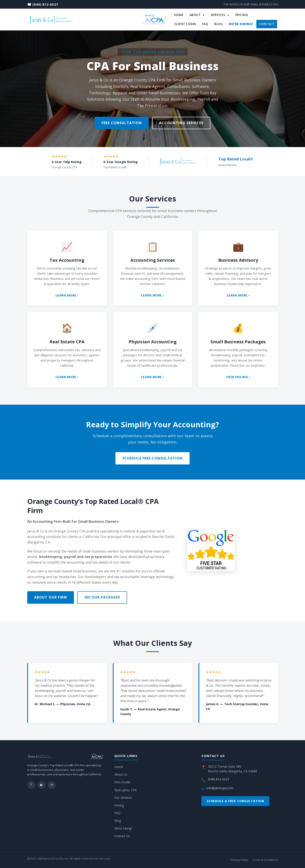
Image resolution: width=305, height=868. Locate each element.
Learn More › (67, 295)
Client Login (185, 24)
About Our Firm (51, 597)
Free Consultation (122, 123)
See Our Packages (102, 597)
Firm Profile (122, 782)
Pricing (242, 15)
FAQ (205, 24)
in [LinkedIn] (52, 785)
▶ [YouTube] (42, 785)
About (197, 15)
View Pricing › (238, 377)
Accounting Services (181, 123)
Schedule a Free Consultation (235, 801)
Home (179, 15)
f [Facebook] (31, 785)
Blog (218, 24)
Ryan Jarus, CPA (125, 790)
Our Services (123, 798)
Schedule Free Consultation (152, 458)
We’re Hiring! (241, 24)
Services (220, 15)
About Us (121, 774)
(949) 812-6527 (45, 4)
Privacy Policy (239, 860)
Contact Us (122, 836)
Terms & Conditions (265, 860)
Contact (267, 24)
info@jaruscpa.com (220, 788)
